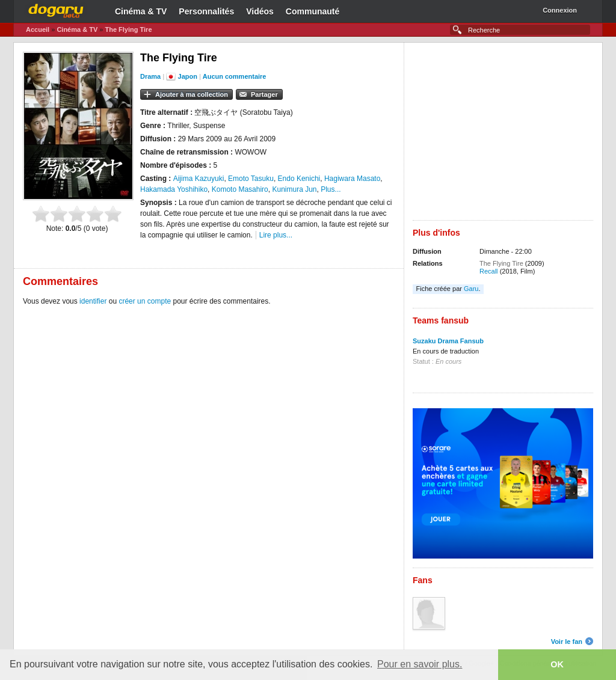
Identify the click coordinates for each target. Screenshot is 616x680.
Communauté (313, 11)
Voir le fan (567, 642)
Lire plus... (276, 235)
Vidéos (260, 11)
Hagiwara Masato (352, 179)
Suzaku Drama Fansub (448, 341)
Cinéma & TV (141, 11)
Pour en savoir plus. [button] (420, 664)
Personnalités (206, 11)
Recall (489, 271)
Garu (471, 289)
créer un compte (145, 301)
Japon (188, 76)
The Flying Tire (128, 29)
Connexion (560, 10)
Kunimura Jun (294, 189)
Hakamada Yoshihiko (174, 189)
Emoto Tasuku (251, 179)
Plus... (331, 189)
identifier (93, 301)
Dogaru (56, 9)
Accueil (38, 29)
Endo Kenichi (299, 179)
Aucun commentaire (235, 76)
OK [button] (557, 664)
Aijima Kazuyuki (199, 179)
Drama (150, 76)
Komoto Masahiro (240, 189)
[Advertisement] (503, 136)
